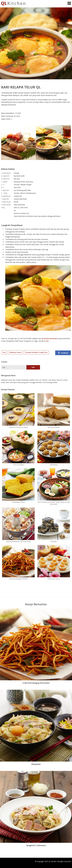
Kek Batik (54, 542)
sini (47, 341)
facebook (63, 353)
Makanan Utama (15, 352)
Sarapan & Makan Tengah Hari (36, 352)
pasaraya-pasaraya (50, 338)
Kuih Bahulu (54, 465)
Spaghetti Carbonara (36, 845)
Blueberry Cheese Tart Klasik (18, 427)
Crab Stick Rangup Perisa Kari (18, 579)
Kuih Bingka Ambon (18, 502)
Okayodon (36, 764)
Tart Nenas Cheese (54, 579)
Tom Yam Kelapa (18, 465)
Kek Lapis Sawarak (54, 427)
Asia (4, 352)
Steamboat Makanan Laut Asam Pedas (18, 542)
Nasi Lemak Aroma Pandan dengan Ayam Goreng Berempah (54, 503)
